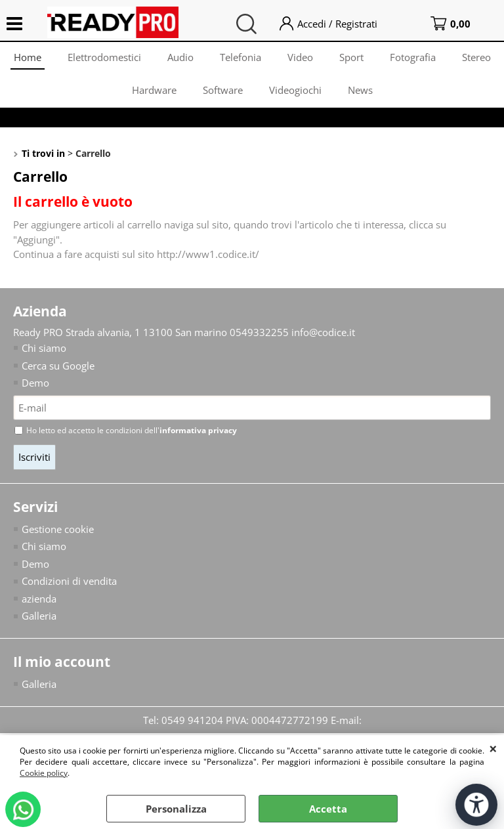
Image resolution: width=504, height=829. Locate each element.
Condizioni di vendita (69, 581)
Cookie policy (44, 773)
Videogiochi (295, 90)
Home (28, 57)
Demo (35, 383)
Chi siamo (44, 348)
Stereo (476, 57)
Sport (351, 57)
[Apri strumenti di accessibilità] (476, 805)
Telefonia (241, 57)
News (360, 90)
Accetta (328, 809)
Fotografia (413, 57)
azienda (39, 599)
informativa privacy (198, 430)
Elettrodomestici (104, 57)
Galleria (39, 616)
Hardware (154, 90)
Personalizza (176, 809)
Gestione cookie (58, 529)
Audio (180, 57)
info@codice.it (323, 332)
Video (300, 57)
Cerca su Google (58, 366)
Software (223, 90)
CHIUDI (493, 748)
